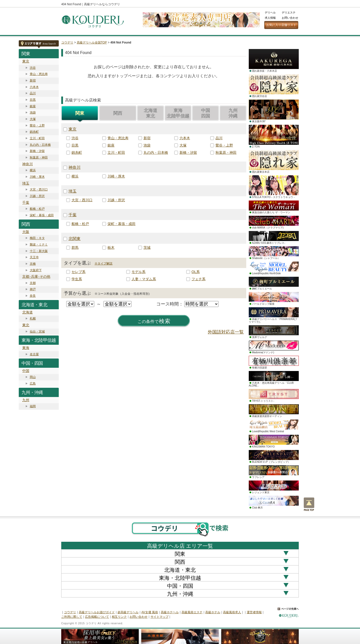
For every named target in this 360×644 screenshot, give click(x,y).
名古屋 (34, 354)
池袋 (33, 112)
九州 (26, 400)
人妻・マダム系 (144, 279)
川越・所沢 (37, 196)
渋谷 (33, 68)
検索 (154, 321)
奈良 (33, 296)
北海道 (27, 312)
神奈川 (27, 164)
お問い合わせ (290, 18)
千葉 (26, 202)
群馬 (75, 247)
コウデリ (67, 42)
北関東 (74, 239)
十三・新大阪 (39, 251)
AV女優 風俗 (150, 612)
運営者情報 (254, 612)
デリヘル (270, 12)
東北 (26, 325)
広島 (33, 383)
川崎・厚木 (37, 177)
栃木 (111, 247)
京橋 (33, 264)
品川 (33, 93)
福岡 (33, 406)
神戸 (33, 289)
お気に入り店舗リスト (281, 25)
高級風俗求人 (232, 612)
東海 (26, 348)
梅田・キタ (37, 238)
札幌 (33, 318)
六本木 (34, 87)
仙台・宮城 (37, 331)
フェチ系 (198, 279)
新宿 (33, 80)
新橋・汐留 (37, 151)
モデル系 (138, 272)
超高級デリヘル (128, 612)
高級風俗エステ (192, 612)
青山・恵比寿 (39, 74)
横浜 (33, 170)
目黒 (33, 100)
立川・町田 (37, 138)
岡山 (33, 377)
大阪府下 (36, 270)
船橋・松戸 (37, 209)
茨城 (147, 247)
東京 (26, 61)
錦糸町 (34, 132)
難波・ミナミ (39, 244)
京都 (33, 283)
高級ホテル (213, 612)
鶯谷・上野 (37, 125)
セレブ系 (78, 272)
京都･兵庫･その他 (36, 276)
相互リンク (119, 617)
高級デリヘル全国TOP (92, 42)
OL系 (196, 272)
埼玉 (26, 183)
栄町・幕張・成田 (42, 215)
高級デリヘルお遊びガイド (97, 612)
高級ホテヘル (170, 612)
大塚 (33, 119)
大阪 (26, 232)
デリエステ (289, 12)
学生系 (77, 279)
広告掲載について (97, 617)
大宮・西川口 (39, 189)
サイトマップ (159, 617)
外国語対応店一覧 (226, 332)
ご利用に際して (72, 617)
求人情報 (270, 18)
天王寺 (34, 257)
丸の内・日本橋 (40, 145)
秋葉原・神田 (39, 157)
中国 (26, 371)
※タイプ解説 (103, 263)
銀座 (33, 106)
